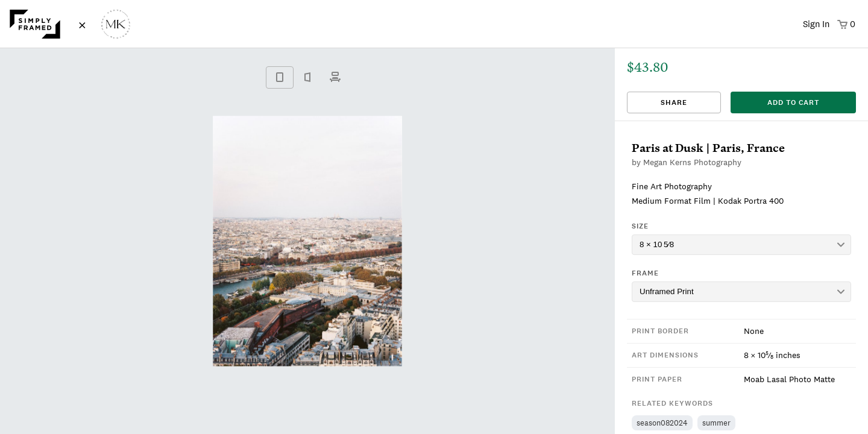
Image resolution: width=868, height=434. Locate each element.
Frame (645, 273)
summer (716, 423)
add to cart (793, 102)
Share (674, 102)
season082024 (662, 423)
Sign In (816, 24)
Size (640, 226)
